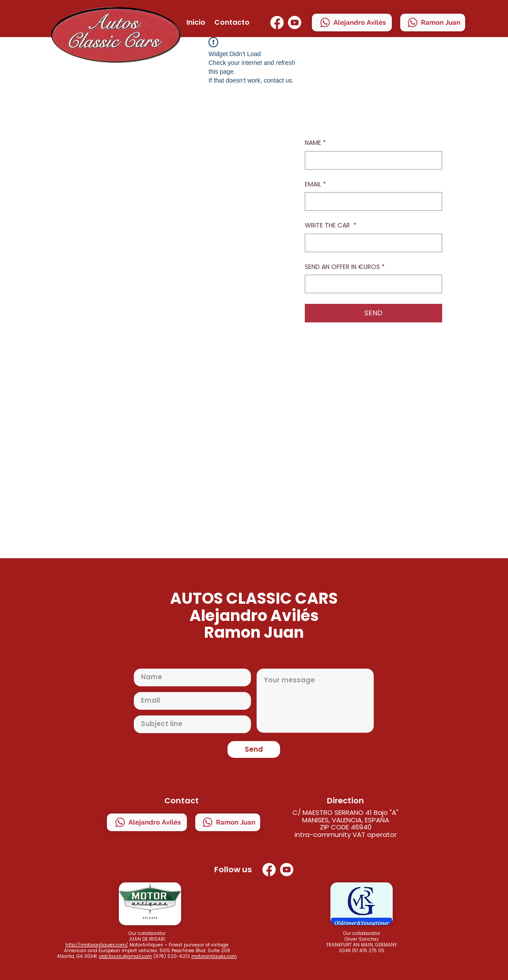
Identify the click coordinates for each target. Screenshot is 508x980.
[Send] (254, 749)
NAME (315, 143)
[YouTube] (295, 23)
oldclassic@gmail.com (125, 956)
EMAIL (315, 185)
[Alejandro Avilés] (352, 23)
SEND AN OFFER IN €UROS (345, 267)
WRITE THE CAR (331, 226)
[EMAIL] (371, 201)
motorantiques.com (214, 956)
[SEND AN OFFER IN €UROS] (371, 284)
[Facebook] (277, 23)
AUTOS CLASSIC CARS (254, 598)
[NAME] (371, 160)
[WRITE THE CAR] (371, 243)
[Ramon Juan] (433, 23)
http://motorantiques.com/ (97, 945)
